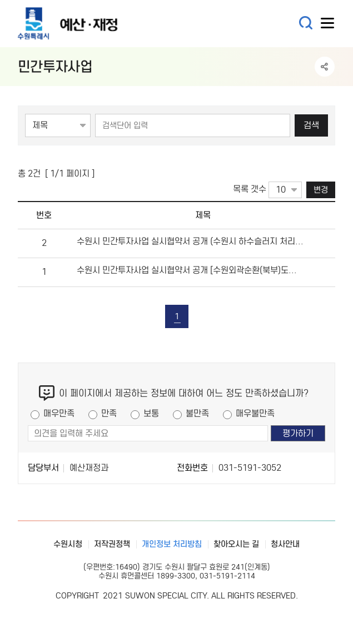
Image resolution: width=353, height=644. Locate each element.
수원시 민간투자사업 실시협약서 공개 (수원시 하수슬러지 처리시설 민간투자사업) (190, 241)
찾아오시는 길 (236, 544)
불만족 (197, 413)
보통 (151, 413)
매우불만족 (255, 413)
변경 (321, 190)
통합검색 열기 (306, 23)
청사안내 (285, 544)
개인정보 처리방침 (172, 544)
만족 (109, 413)
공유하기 (325, 67)
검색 (311, 125)
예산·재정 (84, 24)
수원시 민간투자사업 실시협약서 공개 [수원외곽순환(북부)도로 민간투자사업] (190, 270)
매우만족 (59, 413)
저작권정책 (112, 544)
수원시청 (68, 544)
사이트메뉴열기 (328, 26)
